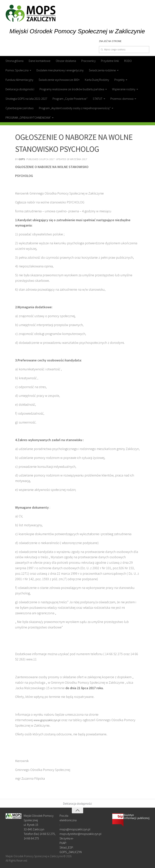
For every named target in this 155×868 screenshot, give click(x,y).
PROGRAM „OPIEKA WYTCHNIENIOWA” (28, 118)
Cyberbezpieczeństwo (20, 108)
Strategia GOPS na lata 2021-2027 (26, 99)
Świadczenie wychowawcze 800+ (59, 80)
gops (22, 159)
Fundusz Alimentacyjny (19, 80)
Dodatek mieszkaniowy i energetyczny (60, 70)
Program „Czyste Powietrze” (70, 99)
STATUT (98, 99)
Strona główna (14, 61)
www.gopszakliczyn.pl (49, 720)
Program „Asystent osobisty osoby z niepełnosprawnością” (75, 108)
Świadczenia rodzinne (102, 70)
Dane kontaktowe (40, 61)
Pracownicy (88, 61)
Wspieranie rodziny (124, 89)
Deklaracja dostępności (20, 89)
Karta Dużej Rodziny (97, 80)
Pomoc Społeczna (17, 70)
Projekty (119, 80)
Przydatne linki (110, 61)
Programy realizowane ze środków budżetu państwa (72, 89)
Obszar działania (66, 61)
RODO (128, 61)
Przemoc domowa (122, 99)
